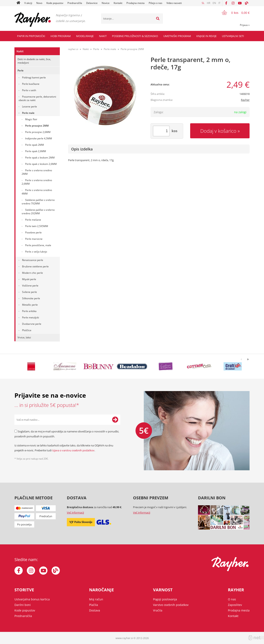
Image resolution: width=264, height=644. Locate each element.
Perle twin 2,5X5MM (37, 226)
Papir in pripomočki (31, 36)
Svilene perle (29, 292)
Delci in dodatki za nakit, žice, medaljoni (34, 61)
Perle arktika (29, 311)
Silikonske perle (31, 298)
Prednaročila (75, 3)
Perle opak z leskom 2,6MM (41, 164)
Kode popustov (55, 3)
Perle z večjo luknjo (36, 252)
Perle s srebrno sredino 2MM (37, 172)
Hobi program (61, 36)
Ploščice (27, 330)
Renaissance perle (33, 260)
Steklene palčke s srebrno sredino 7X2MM (38, 202)
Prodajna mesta (136, 3)
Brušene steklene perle (35, 266)
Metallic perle (30, 305)
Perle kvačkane (31, 84)
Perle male (28, 113)
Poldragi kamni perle (34, 77)
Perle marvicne (34, 239)
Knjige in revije (206, 36)
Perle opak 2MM (35, 145)
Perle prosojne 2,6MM (38, 132)
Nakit (103, 36)
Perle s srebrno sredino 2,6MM (37, 182)
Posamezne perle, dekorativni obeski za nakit (37, 98)
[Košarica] (233, 13)
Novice (106, 3)
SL (203, 3)
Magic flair (31, 119)
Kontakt (118, 3)
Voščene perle (30, 286)
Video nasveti (174, 3)
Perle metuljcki (31, 317)
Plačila (94, 605)
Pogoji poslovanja (165, 599)
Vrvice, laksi (24, 337)
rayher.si (73, 49)
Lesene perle (29, 107)
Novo (39, 3)
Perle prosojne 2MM (37, 126)
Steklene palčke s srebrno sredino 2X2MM (38, 212)
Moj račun (96, 599)
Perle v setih (29, 90)
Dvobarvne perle (32, 324)
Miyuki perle (29, 279)
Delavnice (92, 3)
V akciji (28, 3)
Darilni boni (23, 605)
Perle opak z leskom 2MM (40, 158)
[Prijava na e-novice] (115, 420)
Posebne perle (33, 232)
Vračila (158, 610)
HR (209, 3)
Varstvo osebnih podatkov (171, 605)
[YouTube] (240, 3)
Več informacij (75, 512)
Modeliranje (85, 36)
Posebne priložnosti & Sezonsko (135, 36)
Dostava (95, 610)
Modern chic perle (32, 273)
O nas (232, 599)
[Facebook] (226, 3)
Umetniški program (177, 36)
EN (214, 3)
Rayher (245, 100)
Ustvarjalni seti (233, 36)
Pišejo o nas (156, 3)
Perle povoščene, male (38, 245)
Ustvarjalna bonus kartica (32, 599)
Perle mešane (33, 220)
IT (219, 3)
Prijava (245, 25)
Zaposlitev (235, 605)
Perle (21, 70)
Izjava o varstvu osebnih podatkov (73, 450)
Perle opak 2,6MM (36, 151)
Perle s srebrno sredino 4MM (37, 192)
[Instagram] (233, 3)
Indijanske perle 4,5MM (39, 138)
